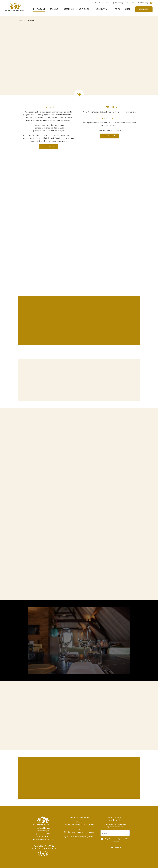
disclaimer (116, 842)
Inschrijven (116, 847)
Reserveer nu (49, 147)
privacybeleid (123, 839)
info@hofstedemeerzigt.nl (43, 840)
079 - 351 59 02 (43, 837)
